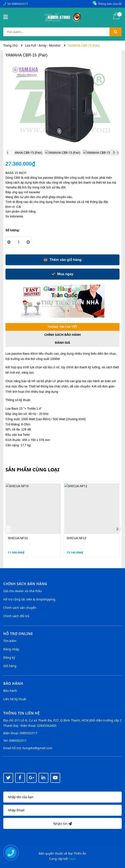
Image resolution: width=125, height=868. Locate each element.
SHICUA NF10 (18, 538)
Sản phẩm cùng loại (32, 469)
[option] (25, 154)
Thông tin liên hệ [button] (22, 713)
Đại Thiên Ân (77, 853)
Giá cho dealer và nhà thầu (23, 591)
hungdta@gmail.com (37, 748)
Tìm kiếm (10, 641)
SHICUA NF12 (76, 538)
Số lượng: (13, 230)
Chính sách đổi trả (16, 616)
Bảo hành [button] (13, 684)
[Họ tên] (62, 797)
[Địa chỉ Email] (62, 810)
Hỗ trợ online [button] (18, 634)
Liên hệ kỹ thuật (15, 699)
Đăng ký (9, 657)
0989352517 (20, 4)
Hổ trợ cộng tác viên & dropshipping (29, 599)
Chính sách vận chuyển (20, 608)
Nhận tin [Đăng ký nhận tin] (62, 824)
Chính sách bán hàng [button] (25, 584)
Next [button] (114, 153)
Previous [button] (11, 153)
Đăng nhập (11, 649)
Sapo (72, 859)
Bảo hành (10, 691)
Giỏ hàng (10, 666)
